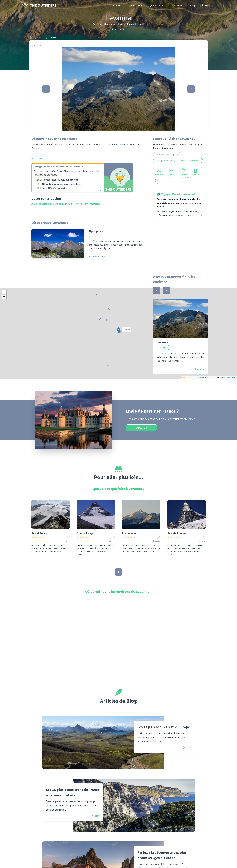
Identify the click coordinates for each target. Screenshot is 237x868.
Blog (192, 5)
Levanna (52, 38)
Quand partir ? (157, 5)
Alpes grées (96, 231)
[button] (118, 89)
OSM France (231, 377)
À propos (207, 5)
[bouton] (157, 291)
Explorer (141, 428)
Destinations (135, 5)
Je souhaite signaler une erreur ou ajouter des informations (66, 204)
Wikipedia (37, 159)
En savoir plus (97, 257)
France (41, 38)
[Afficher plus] (118, 572)
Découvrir (199, 369)
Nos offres (177, 5)
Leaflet (187, 377)
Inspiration (115, 5)
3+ (156, 182)
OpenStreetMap (208, 377)
